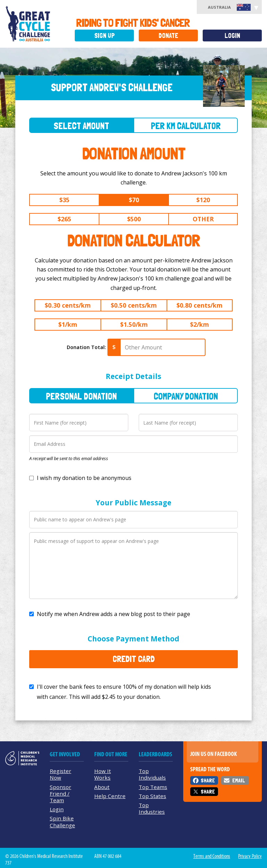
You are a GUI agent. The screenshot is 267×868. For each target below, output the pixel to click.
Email (238, 780)
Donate (168, 36)
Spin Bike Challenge (62, 822)
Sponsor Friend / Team (60, 794)
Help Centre (110, 796)
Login (232, 36)
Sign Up (104, 36)
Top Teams (153, 787)
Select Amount (81, 126)
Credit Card (134, 659)
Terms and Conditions (212, 856)
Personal (81, 396)
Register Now (60, 774)
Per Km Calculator (186, 126)
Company (186, 396)
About (102, 787)
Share (208, 780)
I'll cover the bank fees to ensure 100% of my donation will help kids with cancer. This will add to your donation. (124, 692)
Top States (152, 796)
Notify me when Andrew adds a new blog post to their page (114, 614)
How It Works (103, 774)
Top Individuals (152, 774)
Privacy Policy (250, 856)
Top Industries (152, 808)
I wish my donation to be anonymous (84, 478)
